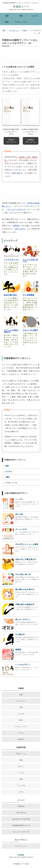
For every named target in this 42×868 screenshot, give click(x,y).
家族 (21, 760)
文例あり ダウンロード (11, 141)
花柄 (21, 779)
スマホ (21, 792)
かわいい (21, 766)
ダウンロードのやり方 (16, 209)
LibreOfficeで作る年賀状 (21, 819)
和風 (21, 16)
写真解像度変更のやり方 (21, 825)
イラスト (21, 733)
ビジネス (35, 16)
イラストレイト (21, 846)
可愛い (7, 22)
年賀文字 (21, 739)
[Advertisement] (21, 55)
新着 (7, 16)
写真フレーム (21, 754)
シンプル (21, 773)
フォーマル (21, 786)
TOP (4, 30)
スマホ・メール (21, 22)
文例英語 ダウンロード (31, 141)
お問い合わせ (17, 173)
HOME (21, 855)
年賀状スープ (21, 7)
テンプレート (14, 30)
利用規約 (16, 226)
